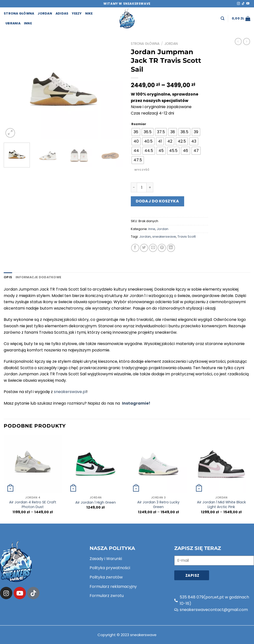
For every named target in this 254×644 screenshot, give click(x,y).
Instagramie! (136, 403)
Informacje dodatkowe (38, 277)
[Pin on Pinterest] (162, 248)
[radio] (136, 132)
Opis (8, 277)
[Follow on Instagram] (238, 4)
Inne (28, 23)
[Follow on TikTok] (243, 4)
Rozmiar (139, 124)
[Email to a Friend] (153, 248)
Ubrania (13, 23)
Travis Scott (187, 237)
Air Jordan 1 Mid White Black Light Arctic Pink (221, 504)
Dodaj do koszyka (157, 201)
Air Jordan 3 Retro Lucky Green (158, 504)
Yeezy (77, 13)
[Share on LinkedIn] (171, 248)
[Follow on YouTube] (248, 4)
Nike (89, 13)
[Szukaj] (223, 18)
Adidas (62, 13)
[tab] (8, 277)
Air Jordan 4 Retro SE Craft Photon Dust (33, 504)
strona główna (19, 13)
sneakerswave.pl (70, 392)
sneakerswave (164, 237)
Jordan (45, 13)
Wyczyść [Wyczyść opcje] (142, 170)
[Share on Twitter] (144, 248)
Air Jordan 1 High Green (96, 503)
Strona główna (145, 44)
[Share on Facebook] (135, 248)
